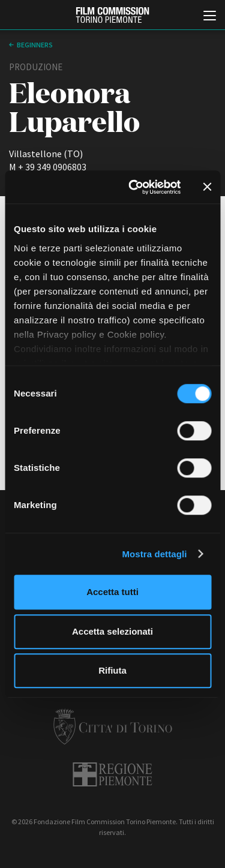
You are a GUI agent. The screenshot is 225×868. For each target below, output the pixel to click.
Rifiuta (112, 670)
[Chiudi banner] (207, 187)
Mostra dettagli (154, 554)
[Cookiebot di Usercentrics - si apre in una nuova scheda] (134, 187)
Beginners (35, 45)
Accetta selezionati (112, 631)
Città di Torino (113, 726)
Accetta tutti (112, 592)
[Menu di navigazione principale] (210, 17)
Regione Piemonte (112, 774)
